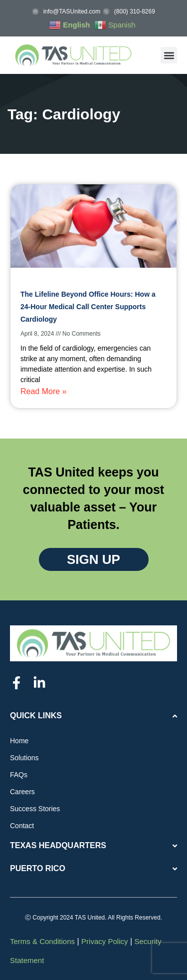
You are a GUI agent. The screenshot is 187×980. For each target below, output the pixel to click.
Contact (22, 826)
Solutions (24, 758)
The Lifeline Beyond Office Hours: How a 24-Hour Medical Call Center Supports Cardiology (88, 307)
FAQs (19, 775)
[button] (169, 55)
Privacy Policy (104, 941)
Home (19, 741)
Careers (22, 792)
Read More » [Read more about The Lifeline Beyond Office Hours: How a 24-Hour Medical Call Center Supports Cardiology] (44, 391)
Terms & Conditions (42, 941)
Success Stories (35, 809)
